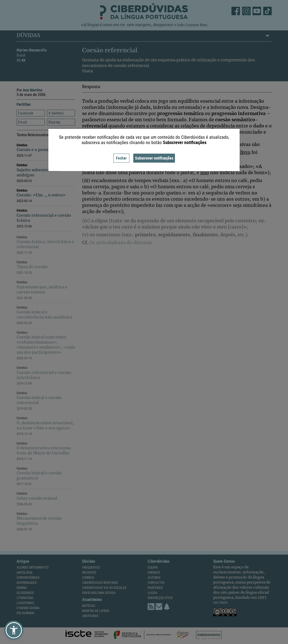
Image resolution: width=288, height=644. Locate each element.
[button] (14, 630)
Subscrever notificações (154, 158)
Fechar (121, 158)
